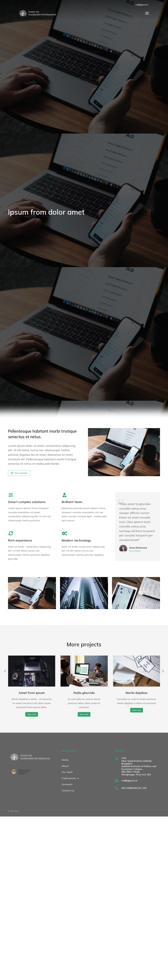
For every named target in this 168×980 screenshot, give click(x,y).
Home (65, 760)
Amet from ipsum (32, 693)
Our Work (67, 772)
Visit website (19, 473)
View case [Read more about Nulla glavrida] (84, 714)
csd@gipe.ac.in (152, 5)
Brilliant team (72, 502)
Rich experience (20, 540)
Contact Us (68, 791)
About (65, 766)
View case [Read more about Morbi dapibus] (137, 710)
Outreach (67, 784)
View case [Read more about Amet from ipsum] (32, 714)
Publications (70, 778)
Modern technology (76, 540)
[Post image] (32, 671)
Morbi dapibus (137, 693)
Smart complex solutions (27, 502)
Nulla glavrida (84, 693)
